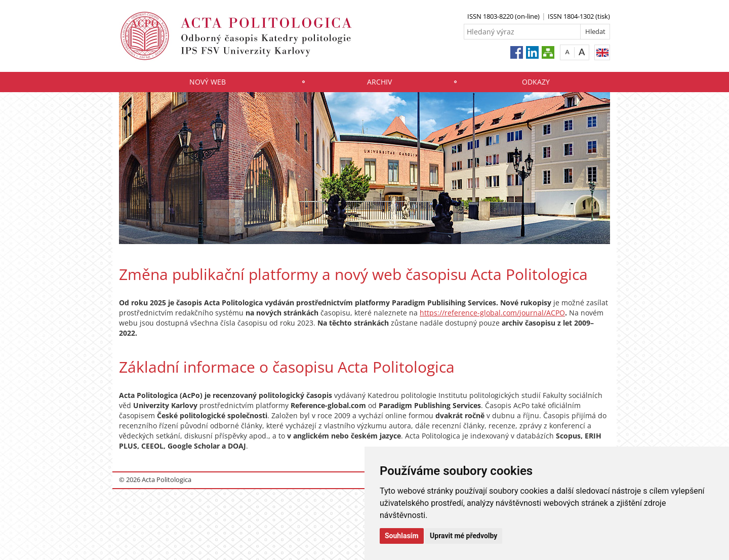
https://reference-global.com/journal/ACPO (492, 313)
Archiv (379, 82)
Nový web (208, 82)
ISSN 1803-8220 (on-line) (503, 16)
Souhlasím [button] (402, 536)
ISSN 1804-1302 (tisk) (579, 16)
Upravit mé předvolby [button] (463, 536)
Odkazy (536, 82)
